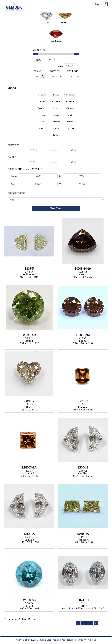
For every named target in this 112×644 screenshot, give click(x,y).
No (55, 150)
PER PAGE (73, 71)
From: (14, 176)
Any (76, 150)
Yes (35, 150)
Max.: (60, 66)
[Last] (96, 623)
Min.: (39, 60)
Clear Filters (56, 208)
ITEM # (37, 71)
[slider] (36, 54)
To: (13, 184)
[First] (78, 623)
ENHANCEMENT (17, 193)
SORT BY (55, 71)
